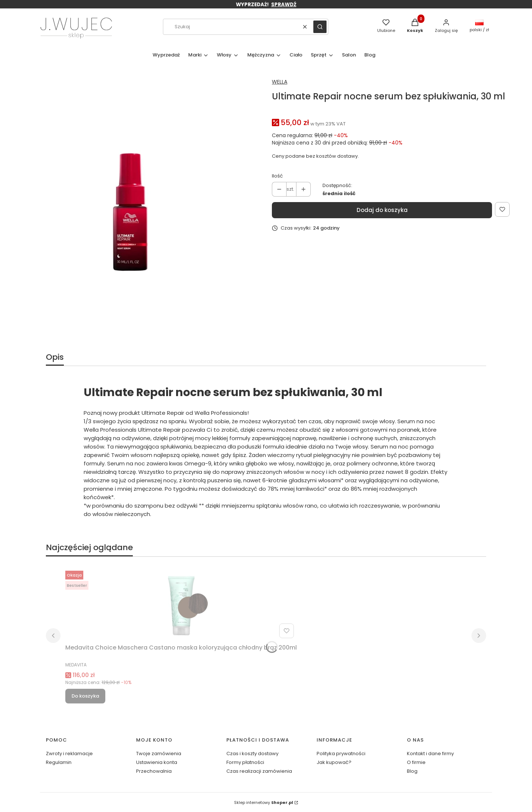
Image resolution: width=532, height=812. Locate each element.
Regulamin (59, 762)
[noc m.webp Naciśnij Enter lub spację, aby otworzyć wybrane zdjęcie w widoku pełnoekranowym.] (130, 211)
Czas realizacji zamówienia (259, 771)
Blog (412, 771)
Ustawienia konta (157, 762)
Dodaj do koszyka (382, 210)
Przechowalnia (154, 771)
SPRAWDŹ (284, 5)
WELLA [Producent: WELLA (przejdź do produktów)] (280, 82)
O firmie (416, 762)
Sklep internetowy (264, 802)
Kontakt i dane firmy (430, 754)
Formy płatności (245, 762)
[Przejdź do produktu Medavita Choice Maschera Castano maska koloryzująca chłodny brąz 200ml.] (181, 604)
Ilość (277, 176)
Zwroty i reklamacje (69, 754)
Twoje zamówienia (159, 754)
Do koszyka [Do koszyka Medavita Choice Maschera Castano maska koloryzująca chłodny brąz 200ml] (85, 696)
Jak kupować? (334, 762)
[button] (320, 27)
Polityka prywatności (341, 754)
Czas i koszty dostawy (252, 754)
